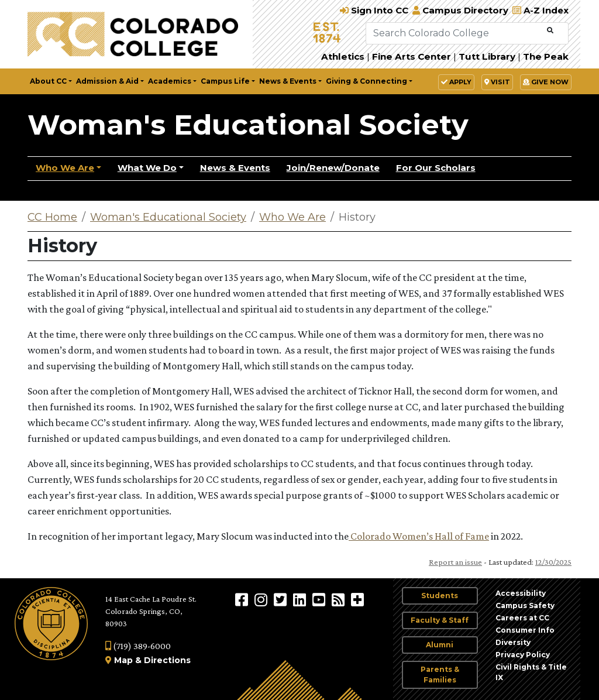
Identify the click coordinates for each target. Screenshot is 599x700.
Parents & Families (440, 675)
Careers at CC (522, 618)
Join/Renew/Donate (333, 168)
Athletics (343, 56)
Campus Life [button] (225, 81)
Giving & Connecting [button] (366, 81)
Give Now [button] (546, 82)
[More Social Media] (357, 599)
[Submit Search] (550, 31)
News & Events (235, 168)
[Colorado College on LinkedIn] (301, 599)
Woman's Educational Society (248, 125)
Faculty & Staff (440, 620)
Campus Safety (525, 605)
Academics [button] (170, 81)
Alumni (440, 645)
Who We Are (65, 168)
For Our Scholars (436, 168)
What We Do (147, 168)
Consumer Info (525, 630)
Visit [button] (497, 82)
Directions (167, 660)
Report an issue (455, 562)
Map (123, 660)
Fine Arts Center (412, 56)
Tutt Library (487, 56)
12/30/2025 (553, 562)
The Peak (546, 56)
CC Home (52, 217)
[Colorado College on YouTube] (320, 599)
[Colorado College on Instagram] (262, 599)
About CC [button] (48, 81)
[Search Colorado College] (455, 33)
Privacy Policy (523, 655)
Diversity (513, 642)
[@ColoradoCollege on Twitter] (282, 599)
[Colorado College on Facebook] (243, 599)
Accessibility (521, 593)
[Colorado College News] (340, 599)
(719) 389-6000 (138, 646)
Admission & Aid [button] (107, 81)
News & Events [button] (288, 81)
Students (440, 596)
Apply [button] (456, 82)
